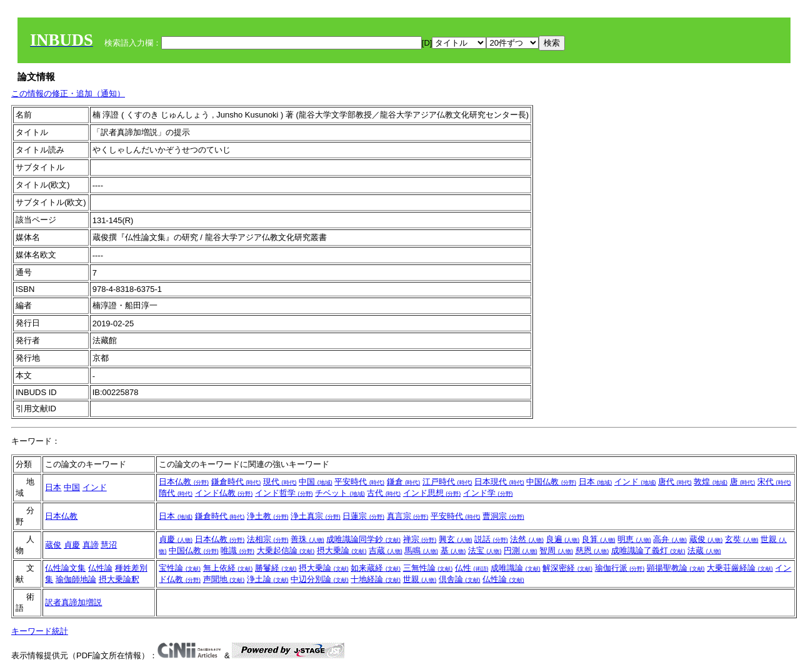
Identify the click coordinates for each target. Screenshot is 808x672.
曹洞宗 (503, 516)
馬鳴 (421, 550)
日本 (53, 487)
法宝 (485, 550)
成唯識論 (516, 568)
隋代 (176, 493)
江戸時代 (447, 482)
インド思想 (432, 493)
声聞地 (224, 579)
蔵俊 (53, 545)
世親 (420, 579)
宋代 (774, 482)
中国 (72, 487)
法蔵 (704, 550)
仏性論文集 (65, 568)
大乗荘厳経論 (740, 568)
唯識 (237, 550)
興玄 (456, 539)
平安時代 (359, 482)
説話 (491, 539)
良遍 (563, 539)
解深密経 (567, 568)
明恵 (634, 539)
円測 (521, 550)
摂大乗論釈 (119, 579)
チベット (340, 493)
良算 (599, 539)
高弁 (670, 539)
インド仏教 (224, 493)
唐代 (675, 482)
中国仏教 (551, 482)
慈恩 (592, 550)
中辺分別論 (320, 579)
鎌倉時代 (236, 482)
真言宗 (408, 516)
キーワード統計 (40, 631)
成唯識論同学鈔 (363, 539)
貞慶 (72, 545)
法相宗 (268, 539)
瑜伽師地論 (76, 579)
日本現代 (499, 482)
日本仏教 (184, 482)
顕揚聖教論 (676, 568)
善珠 (307, 539)
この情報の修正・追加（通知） (68, 93)
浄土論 (268, 579)
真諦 (91, 545)
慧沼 (109, 545)
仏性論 (100, 568)
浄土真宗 (316, 516)
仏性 (472, 568)
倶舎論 (460, 579)
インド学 (488, 493)
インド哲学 (284, 493)
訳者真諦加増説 (73, 602)
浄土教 (268, 516)
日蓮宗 (363, 516)
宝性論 (180, 568)
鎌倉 (404, 482)
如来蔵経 (376, 568)
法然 (527, 539)
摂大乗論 (342, 550)
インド (95, 487)
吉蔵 (386, 550)
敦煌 (711, 482)
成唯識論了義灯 (648, 550)
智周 (556, 550)
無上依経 (228, 568)
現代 (280, 482)
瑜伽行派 (620, 568)
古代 (384, 493)
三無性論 (428, 568)
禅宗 (420, 539)
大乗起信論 (286, 550)
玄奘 (742, 539)
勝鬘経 (276, 568)
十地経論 (376, 579)
